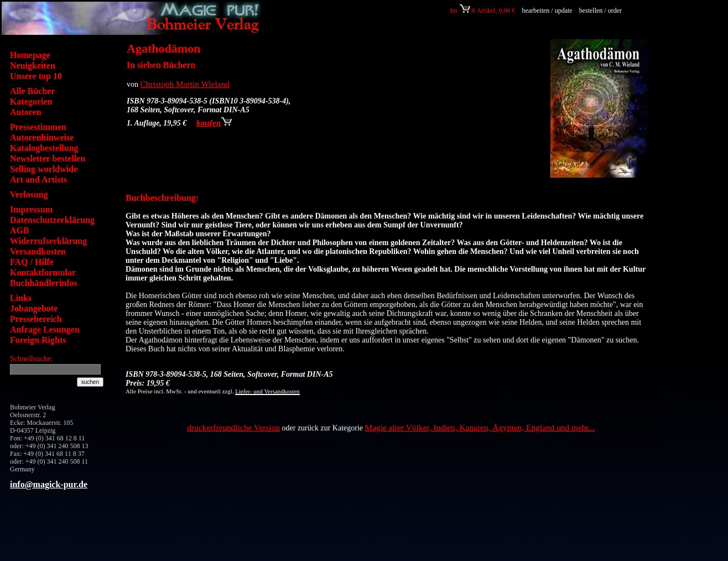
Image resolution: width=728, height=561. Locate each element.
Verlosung (29, 194)
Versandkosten (38, 251)
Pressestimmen (38, 127)
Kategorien (31, 102)
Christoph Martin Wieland (185, 84)
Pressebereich (36, 319)
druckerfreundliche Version (233, 427)
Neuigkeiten (33, 66)
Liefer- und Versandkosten (267, 391)
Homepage (30, 55)
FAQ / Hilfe (32, 262)
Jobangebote (34, 308)
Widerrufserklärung (48, 241)
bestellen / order (601, 11)
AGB (20, 230)
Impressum (31, 209)
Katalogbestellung (44, 148)
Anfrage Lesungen (45, 329)
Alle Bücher (32, 91)
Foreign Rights (38, 340)
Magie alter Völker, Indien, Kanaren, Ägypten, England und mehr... (480, 427)
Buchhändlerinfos (44, 283)
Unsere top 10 (36, 76)
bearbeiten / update (547, 11)
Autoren (26, 112)
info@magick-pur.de (49, 484)
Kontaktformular (43, 272)
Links (21, 298)
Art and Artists (38, 180)
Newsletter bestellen (48, 159)
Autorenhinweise (42, 137)
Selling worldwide (44, 169)
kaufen (214, 123)
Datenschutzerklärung (52, 220)
